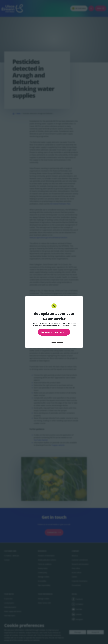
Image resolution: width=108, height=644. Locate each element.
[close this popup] (78, 300)
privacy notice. (57, 342)
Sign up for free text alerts (54, 332)
